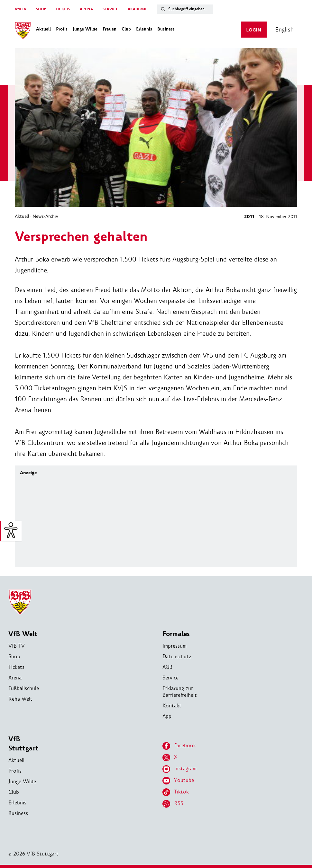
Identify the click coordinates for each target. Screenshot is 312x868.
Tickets (16, 667)
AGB (167, 667)
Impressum (174, 646)
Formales (176, 634)
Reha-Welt (20, 699)
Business (18, 813)
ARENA (86, 9)
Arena (15, 678)
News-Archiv (45, 216)
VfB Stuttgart (23, 744)
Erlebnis (17, 803)
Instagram (179, 769)
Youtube (178, 781)
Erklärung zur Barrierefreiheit (180, 692)
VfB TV (21, 9)
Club (14, 792)
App (167, 716)
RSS (173, 804)
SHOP (41, 9)
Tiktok (176, 792)
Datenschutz (177, 656)
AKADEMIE (138, 9)
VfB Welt (23, 634)
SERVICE (110, 9)
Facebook (179, 746)
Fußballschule (24, 688)
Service (170, 678)
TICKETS (63, 9)
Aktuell (22, 216)
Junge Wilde (22, 781)
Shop (14, 656)
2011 (249, 217)
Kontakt (172, 706)
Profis (15, 771)
